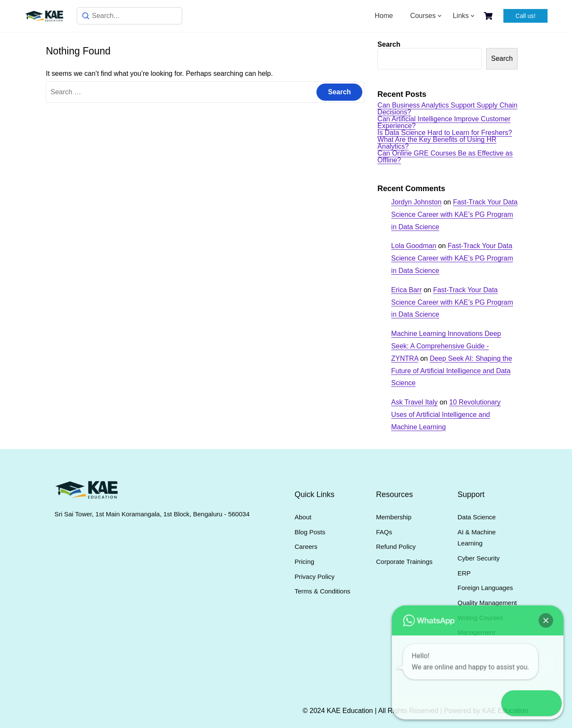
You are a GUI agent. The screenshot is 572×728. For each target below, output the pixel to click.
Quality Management (487, 603)
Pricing (304, 562)
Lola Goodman (414, 246)
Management (476, 632)
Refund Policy (396, 547)
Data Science (477, 517)
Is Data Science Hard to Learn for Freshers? (445, 133)
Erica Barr (406, 290)
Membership (394, 517)
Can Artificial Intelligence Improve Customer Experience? (444, 122)
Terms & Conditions (322, 591)
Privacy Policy (315, 577)
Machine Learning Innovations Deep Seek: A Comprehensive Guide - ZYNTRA (446, 346)
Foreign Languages (485, 588)
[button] (547, 703)
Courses (423, 16)
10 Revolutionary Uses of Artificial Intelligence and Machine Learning (446, 415)
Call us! (525, 16)
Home (384, 16)
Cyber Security (479, 558)
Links (461, 16)
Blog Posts (310, 532)
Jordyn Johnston (416, 202)
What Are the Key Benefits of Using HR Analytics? (437, 143)
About (303, 517)
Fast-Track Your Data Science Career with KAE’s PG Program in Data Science (454, 214)
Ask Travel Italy (414, 402)
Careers (306, 547)
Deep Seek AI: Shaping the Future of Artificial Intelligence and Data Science (452, 371)
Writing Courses (480, 618)
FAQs (384, 532)
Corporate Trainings (404, 562)
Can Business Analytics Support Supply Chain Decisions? (447, 109)
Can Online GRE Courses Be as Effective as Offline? (445, 157)
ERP (464, 573)
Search (389, 44)
